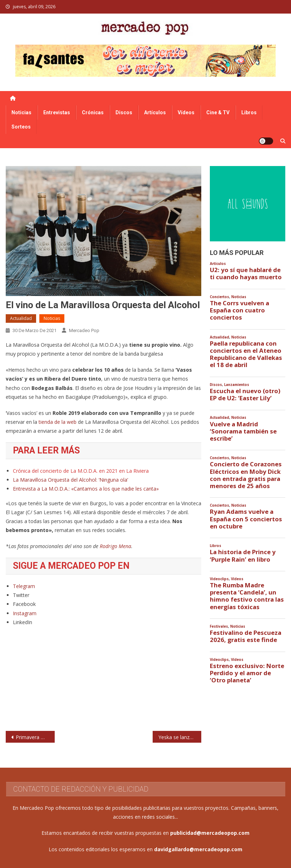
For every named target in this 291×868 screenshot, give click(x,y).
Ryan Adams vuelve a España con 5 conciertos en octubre (246, 519)
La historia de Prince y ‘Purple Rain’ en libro (243, 556)
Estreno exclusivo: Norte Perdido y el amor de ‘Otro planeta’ (247, 673)
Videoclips (219, 579)
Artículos (155, 112)
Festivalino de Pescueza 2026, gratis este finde (246, 636)
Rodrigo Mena (115, 546)
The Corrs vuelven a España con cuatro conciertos (240, 310)
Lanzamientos (237, 385)
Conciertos (220, 297)
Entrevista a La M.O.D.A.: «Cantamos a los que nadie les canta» (86, 489)
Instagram (25, 613)
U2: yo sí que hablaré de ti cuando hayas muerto (246, 274)
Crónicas (93, 112)
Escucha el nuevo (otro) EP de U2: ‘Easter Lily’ (245, 395)
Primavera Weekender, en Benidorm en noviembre (35, 737)
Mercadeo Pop (84, 330)
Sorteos (21, 127)
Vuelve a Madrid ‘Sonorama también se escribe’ (243, 431)
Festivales (219, 626)
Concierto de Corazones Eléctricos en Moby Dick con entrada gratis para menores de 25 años (246, 475)
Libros (249, 112)
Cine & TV (218, 112)
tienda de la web (58, 422)
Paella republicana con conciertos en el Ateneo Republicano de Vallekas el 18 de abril (246, 354)
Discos (124, 112)
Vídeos (186, 112)
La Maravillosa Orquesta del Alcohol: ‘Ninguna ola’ (70, 480)
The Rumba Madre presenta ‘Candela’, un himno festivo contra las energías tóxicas (247, 596)
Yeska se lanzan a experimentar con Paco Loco (180, 737)
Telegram (24, 586)
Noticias (21, 112)
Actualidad (21, 318)
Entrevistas (57, 112)
